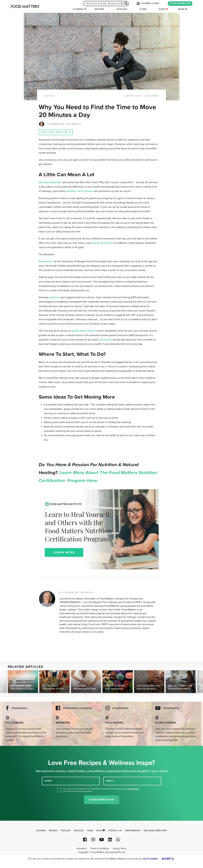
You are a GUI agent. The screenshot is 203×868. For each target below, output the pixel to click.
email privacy (133, 789)
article (50, 96)
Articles (79, 831)
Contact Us (115, 831)
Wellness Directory (155, 831)
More (181, 9)
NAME (48, 781)
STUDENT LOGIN (147, 4)
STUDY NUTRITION (180, 3)
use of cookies (150, 859)
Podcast (122, 9)
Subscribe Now (102, 800)
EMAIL (110, 781)
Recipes (99, 9)
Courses (78, 9)
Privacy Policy (120, 849)
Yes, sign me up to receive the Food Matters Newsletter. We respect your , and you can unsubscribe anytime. (101, 790)
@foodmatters (19, 708)
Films (143, 9)
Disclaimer (82, 849)
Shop (164, 9)
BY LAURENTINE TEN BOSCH (77, 592)
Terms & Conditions (100, 849)
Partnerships (133, 831)
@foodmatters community (77, 708)
